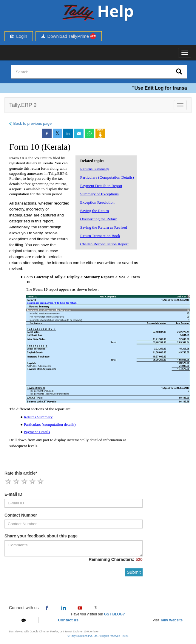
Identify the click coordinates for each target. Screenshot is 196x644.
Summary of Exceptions (99, 194)
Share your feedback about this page (41, 536)
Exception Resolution (97, 202)
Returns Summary (95, 169)
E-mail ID (13, 494)
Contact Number (21, 515)
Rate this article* (21, 473)
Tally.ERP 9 (23, 105)
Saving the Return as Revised (104, 227)
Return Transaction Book (100, 236)
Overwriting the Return (99, 219)
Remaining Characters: (116, 559)
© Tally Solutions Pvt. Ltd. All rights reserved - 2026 (98, 636)
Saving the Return (95, 211)
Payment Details (37, 432)
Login (19, 36)
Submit (134, 572)
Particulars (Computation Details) (107, 177)
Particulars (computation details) (50, 424)
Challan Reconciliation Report (104, 244)
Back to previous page (30, 123)
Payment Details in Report (101, 186)
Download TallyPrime (69, 36)
